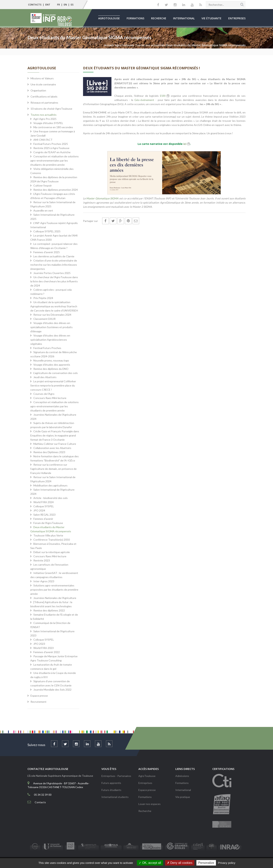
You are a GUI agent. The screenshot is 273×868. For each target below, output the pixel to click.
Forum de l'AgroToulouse (48, 523)
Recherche (159, 18)
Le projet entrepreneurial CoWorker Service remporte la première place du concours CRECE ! (53, 385)
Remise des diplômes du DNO (51, 369)
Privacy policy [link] (227, 863)
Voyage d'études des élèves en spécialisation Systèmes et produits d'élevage (51, 327)
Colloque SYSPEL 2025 (47, 231)
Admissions (182, 776)
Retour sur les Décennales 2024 (52, 315)
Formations (135, 18)
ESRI (163, 96)
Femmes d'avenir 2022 (47, 652)
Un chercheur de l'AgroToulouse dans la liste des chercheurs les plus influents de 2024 (54, 281)
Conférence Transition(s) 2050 (52, 540)
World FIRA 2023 (44, 648)
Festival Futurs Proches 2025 (51, 144)
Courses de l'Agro (44, 394)
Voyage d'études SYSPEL (48, 123)
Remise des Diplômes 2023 (49, 452)
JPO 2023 (39, 644)
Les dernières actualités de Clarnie (54, 256)
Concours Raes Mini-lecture (50, 398)
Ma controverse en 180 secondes (53, 127)
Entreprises (237, 18)
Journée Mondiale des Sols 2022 (52, 690)
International (184, 18)
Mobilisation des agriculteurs (50, 485)
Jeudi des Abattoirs (45, 377)
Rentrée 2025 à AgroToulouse (51, 148)
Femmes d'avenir (43, 519)
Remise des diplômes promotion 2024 (56, 190)
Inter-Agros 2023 (44, 581)
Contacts (35, 5)
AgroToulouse (109, 18)
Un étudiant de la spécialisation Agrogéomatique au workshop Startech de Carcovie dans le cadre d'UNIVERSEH (54, 306)
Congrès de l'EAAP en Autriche (52, 152)
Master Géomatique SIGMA (102, 198)
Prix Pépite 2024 (43, 298)
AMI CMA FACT (43, 140)
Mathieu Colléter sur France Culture (55, 444)
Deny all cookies (180, 863)
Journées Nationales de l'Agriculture (55, 598)
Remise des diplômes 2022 (49, 610)
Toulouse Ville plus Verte (48, 535)
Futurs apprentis (111, 783)
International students (115, 797)
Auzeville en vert (43, 210)
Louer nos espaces (149, 804)
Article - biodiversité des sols (51, 498)
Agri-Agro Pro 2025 (45, 119)
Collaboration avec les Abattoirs (52, 448)
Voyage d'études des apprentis (52, 365)
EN (65, 5)
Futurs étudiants (111, 790)
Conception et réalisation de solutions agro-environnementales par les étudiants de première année (55, 160)
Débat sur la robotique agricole (52, 552)
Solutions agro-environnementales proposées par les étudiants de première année (54, 590)
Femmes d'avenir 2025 (47, 252)
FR (58, 5)
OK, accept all (150, 863)
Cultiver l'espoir (43, 185)
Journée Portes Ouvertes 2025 (52, 273)
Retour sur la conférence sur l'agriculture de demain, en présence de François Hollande (53, 469)
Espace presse (147, 790)
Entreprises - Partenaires (116, 776)
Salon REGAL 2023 (44, 515)
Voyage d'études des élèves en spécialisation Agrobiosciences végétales (50, 340)
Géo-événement (144, 100)
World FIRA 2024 (44, 502)
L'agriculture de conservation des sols (56, 373)
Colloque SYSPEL (44, 506)
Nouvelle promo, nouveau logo (51, 360)
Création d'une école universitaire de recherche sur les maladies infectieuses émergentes (54, 265)
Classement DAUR (44, 319)
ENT (48, 5)
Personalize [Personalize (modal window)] (206, 863)
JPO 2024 (39, 510)
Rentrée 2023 (42, 560)
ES (72, 5)
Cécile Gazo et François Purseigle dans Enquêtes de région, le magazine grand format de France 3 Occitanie (55, 435)
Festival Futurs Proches (47, 348)
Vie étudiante (211, 18)
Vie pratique (183, 797)
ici (185, 144)
